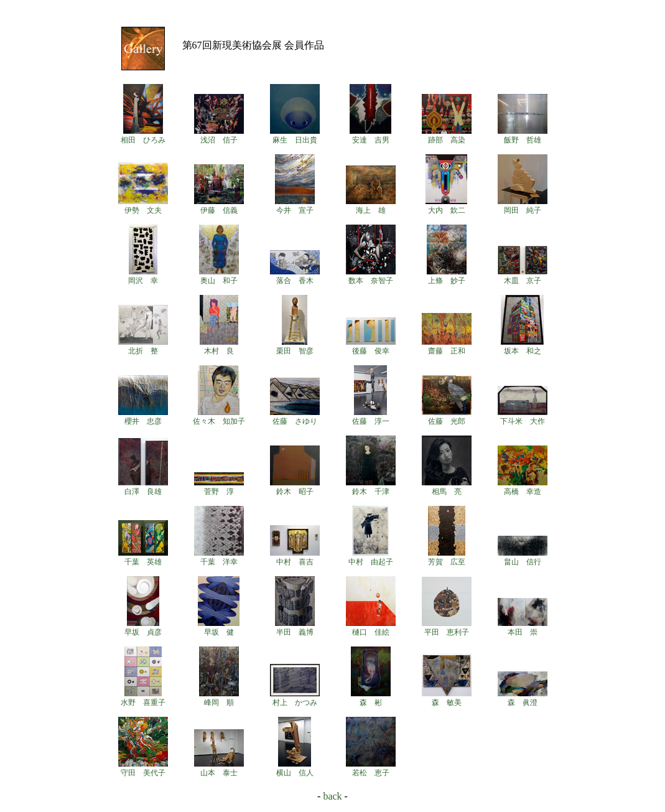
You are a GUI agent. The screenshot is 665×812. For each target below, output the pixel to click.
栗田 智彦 (295, 347)
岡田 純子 (523, 206)
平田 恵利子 (447, 628)
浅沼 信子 (219, 136)
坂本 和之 (522, 347)
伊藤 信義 (219, 206)
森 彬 (371, 698)
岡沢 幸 (143, 276)
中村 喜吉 (295, 558)
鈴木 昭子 (295, 487)
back (332, 796)
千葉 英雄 (143, 558)
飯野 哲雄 (523, 136)
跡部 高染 (447, 136)
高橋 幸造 (523, 487)
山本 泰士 (219, 768)
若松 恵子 (371, 768)
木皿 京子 (523, 276)
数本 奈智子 (371, 276)
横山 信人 (295, 768)
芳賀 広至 (447, 558)
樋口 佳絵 (371, 628)
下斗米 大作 (523, 417)
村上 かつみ (295, 698)
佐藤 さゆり (295, 417)
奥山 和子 (219, 276)
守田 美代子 (143, 768)
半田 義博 (295, 628)
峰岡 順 (219, 698)
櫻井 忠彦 (143, 417)
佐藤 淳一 (371, 417)
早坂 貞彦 (143, 628)
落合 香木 (295, 276)
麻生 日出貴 (295, 136)
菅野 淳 (219, 487)
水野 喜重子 (143, 698)
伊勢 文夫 (143, 206)
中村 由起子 (371, 558)
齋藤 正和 (447, 347)
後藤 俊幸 (371, 347)
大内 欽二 (446, 206)
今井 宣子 (295, 206)
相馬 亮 (447, 487)
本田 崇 (523, 628)
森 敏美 (447, 698)
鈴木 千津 (371, 487)
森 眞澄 (523, 698)
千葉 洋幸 (219, 558)
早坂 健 (219, 628)
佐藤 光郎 (447, 417)
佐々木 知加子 (219, 417)
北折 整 (143, 347)
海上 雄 (371, 206)
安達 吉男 (370, 136)
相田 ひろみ (143, 136)
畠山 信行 (523, 558)
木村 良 (219, 347)
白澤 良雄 (143, 487)
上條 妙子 (447, 276)
